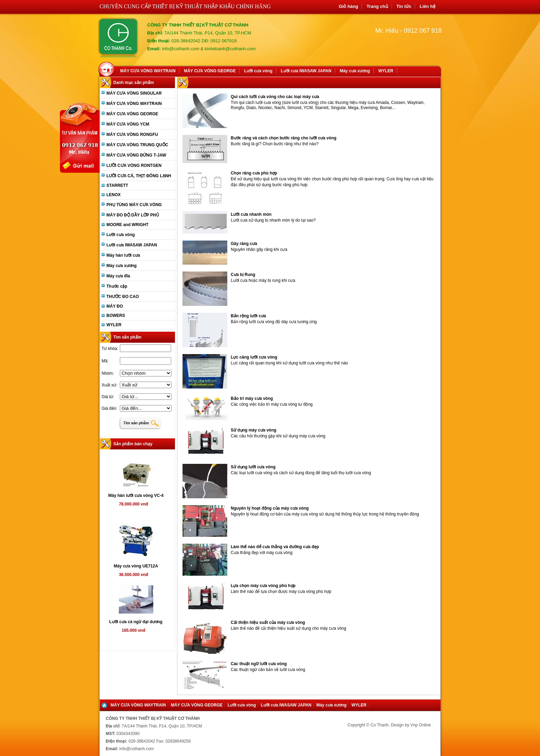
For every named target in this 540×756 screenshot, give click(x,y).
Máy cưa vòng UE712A (136, 566)
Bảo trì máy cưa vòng (252, 398)
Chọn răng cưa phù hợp (254, 173)
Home (108, 68)
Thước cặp (117, 286)
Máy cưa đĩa (118, 276)
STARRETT (117, 185)
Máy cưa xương (355, 71)
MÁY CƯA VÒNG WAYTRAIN (148, 71)
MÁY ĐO (115, 306)
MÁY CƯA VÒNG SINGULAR (134, 93)
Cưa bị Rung (243, 275)
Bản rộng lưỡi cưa (248, 316)
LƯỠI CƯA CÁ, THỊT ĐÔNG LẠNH (139, 176)
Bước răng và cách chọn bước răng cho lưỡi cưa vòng (284, 138)
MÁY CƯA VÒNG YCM (128, 124)
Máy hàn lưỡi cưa (123, 255)
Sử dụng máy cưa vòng (253, 430)
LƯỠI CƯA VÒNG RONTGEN (134, 166)
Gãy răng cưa (244, 244)
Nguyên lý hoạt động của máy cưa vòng (270, 508)
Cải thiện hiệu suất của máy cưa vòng (268, 622)
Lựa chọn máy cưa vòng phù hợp (263, 586)
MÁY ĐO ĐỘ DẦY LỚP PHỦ (133, 215)
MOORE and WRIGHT (127, 225)
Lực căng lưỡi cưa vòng (254, 357)
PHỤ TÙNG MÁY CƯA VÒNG (134, 205)
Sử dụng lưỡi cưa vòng (253, 467)
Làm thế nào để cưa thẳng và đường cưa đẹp (275, 547)
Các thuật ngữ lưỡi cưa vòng (259, 664)
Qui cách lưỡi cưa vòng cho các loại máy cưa (275, 97)
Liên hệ (428, 6)
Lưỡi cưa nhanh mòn (251, 214)
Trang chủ (377, 6)
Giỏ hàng (349, 6)
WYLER (386, 71)
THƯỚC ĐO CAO (123, 297)
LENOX (113, 195)
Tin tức (404, 6)
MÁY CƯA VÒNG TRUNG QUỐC (137, 145)
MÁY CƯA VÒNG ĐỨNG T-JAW (136, 155)
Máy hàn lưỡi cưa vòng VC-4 (136, 496)
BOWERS (116, 316)
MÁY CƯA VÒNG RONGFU (132, 135)
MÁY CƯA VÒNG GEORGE (210, 71)
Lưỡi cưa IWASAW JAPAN (306, 71)
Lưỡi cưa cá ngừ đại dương (136, 622)
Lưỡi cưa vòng (258, 71)
